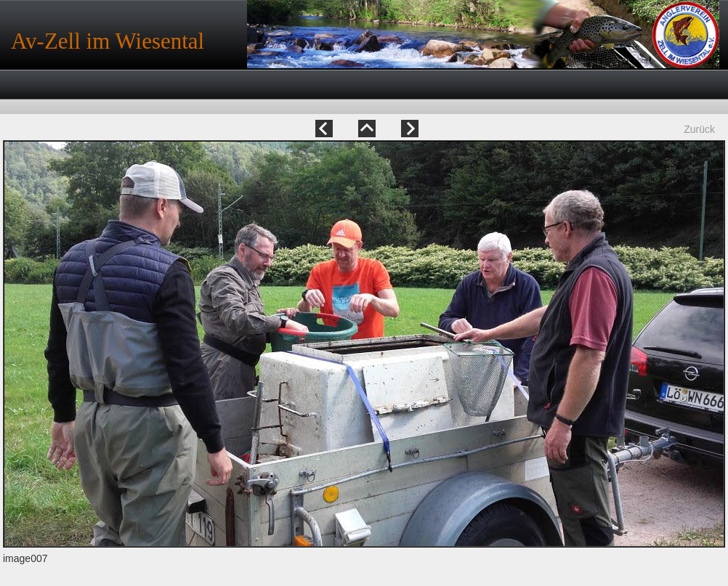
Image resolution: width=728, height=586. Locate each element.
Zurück (699, 129)
